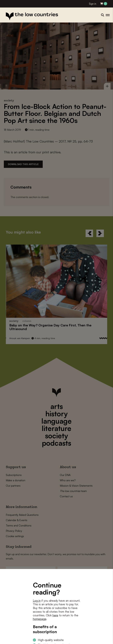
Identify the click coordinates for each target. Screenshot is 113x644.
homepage (40, 619)
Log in (37, 601)
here (55, 615)
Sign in (93, 4)
